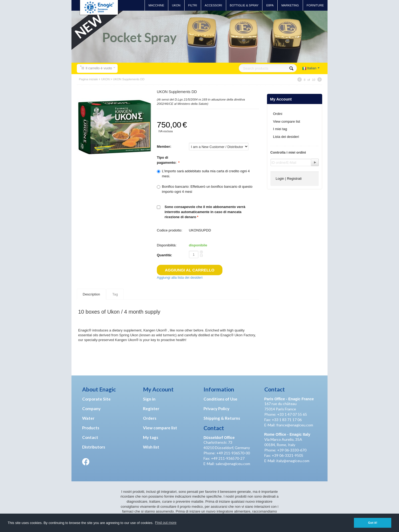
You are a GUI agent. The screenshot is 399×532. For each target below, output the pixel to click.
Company (91, 409)
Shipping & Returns (222, 418)
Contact (90, 437)
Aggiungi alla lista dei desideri (180, 277)
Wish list (151, 447)
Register (151, 409)
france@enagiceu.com (295, 425)
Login (280, 179)
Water (88, 418)
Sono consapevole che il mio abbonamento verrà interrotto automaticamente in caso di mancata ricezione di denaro (205, 212)
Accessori (214, 5)
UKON (176, 5)
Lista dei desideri (286, 137)
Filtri (193, 5)
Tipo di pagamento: (167, 160)
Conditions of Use (220, 399)
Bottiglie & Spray (244, 5)
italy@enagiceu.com (293, 461)
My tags (151, 437)
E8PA (270, 5)
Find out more (166, 523)
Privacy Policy (216, 409)
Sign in (149, 399)
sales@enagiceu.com (233, 464)
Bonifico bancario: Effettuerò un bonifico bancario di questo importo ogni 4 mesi (205, 189)
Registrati (294, 179)
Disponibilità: (167, 245)
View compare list (287, 121)
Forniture (315, 5)
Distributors (94, 447)
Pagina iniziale (88, 79)
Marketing (290, 5)
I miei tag (280, 129)
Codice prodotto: (169, 230)
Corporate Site (96, 399)
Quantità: (164, 255)
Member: (165, 147)
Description (91, 294)
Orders (150, 418)
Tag (115, 294)
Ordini (278, 114)
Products (91, 428)
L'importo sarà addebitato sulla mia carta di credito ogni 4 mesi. (203, 173)
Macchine (156, 5)
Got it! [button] (373, 523)
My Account (281, 99)
